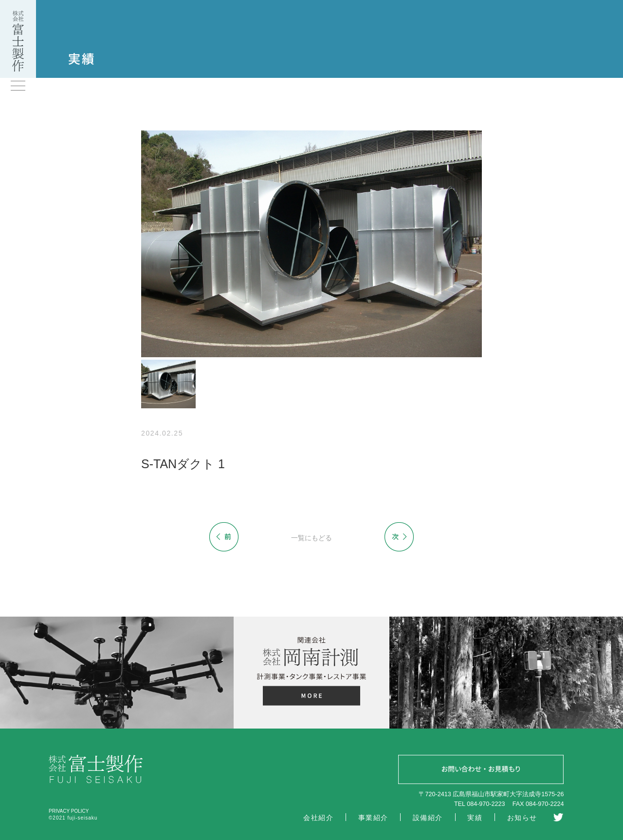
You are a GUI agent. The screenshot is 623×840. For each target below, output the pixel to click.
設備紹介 (428, 818)
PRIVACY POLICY (69, 811)
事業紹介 (373, 818)
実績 (475, 818)
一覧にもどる (311, 538)
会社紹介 (318, 818)
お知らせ (522, 818)
